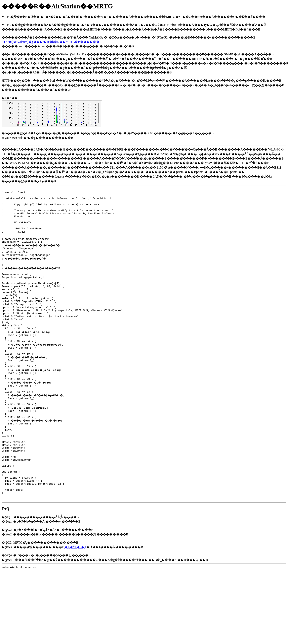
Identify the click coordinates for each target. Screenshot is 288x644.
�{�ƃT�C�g (75, 598)
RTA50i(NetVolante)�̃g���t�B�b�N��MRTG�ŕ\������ (50, 42)
